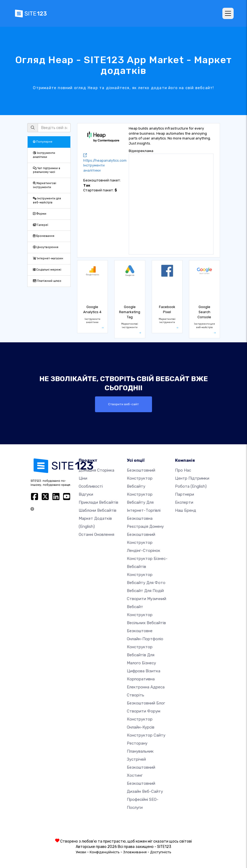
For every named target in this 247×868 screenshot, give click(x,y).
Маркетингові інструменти (45, 185)
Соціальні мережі (47, 270)
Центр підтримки (192, 478)
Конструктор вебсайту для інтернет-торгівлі (144, 502)
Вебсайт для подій (145, 590)
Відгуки (86, 494)
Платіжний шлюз (47, 281)
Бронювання (44, 236)
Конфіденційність (105, 852)
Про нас (183, 470)
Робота (191, 486)
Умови (81, 852)
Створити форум (144, 711)
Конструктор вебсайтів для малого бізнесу (141, 655)
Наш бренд (186, 510)
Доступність (161, 852)
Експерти (184, 502)
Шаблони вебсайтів (98, 510)
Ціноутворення (46, 247)
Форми (40, 214)
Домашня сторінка (96, 470)
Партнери (185, 494)
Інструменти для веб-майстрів (47, 200)
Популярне (43, 142)
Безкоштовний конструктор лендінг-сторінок (144, 542)
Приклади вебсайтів (98, 502)
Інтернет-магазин (48, 258)
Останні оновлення (96, 534)
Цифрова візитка (144, 671)
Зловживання (135, 852)
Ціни (83, 478)
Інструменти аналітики (44, 155)
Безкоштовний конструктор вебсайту (141, 478)
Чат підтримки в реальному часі (47, 170)
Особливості (91, 486)
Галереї (41, 225)
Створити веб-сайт (124, 404)
